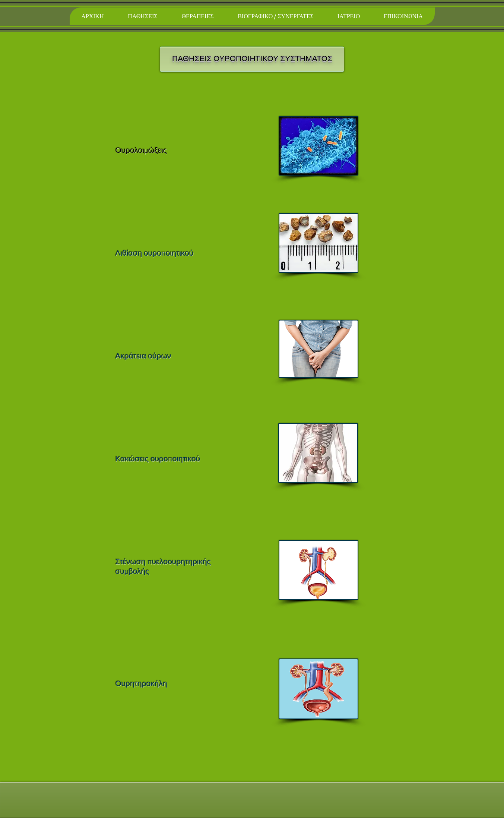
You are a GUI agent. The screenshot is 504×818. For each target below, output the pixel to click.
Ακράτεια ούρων (143, 356)
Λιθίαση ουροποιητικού (155, 254)
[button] (143, 16)
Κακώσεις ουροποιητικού (158, 459)
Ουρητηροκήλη (141, 684)
